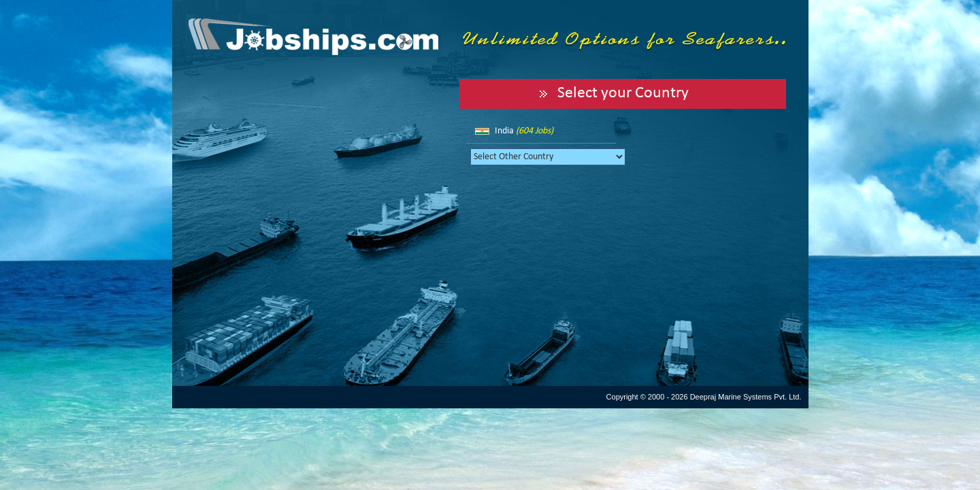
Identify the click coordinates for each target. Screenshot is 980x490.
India (524, 131)
